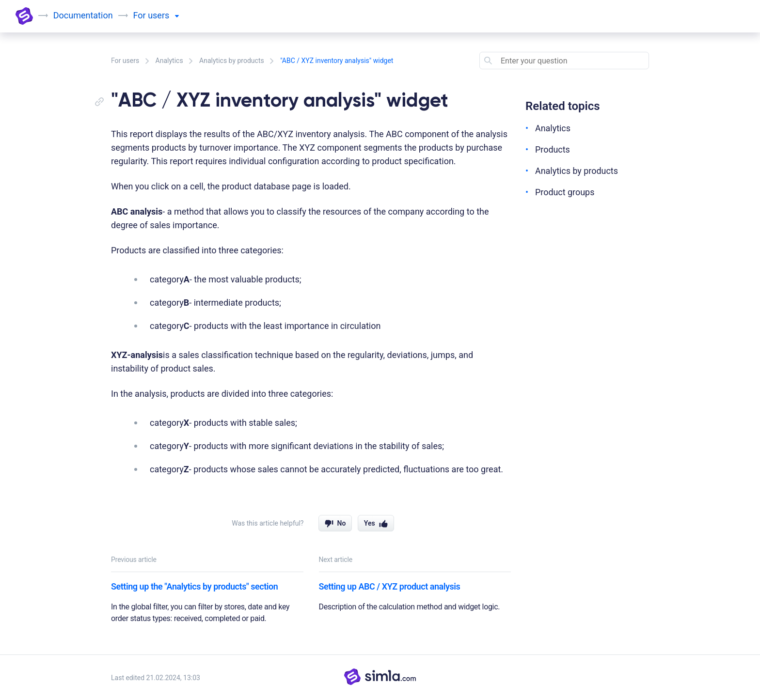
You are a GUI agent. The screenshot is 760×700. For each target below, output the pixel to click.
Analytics (169, 61)
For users (125, 61)
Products (553, 149)
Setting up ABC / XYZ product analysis (390, 586)
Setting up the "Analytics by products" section (194, 586)
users (163, 15)
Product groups (565, 192)
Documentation (83, 15)
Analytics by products (232, 61)
